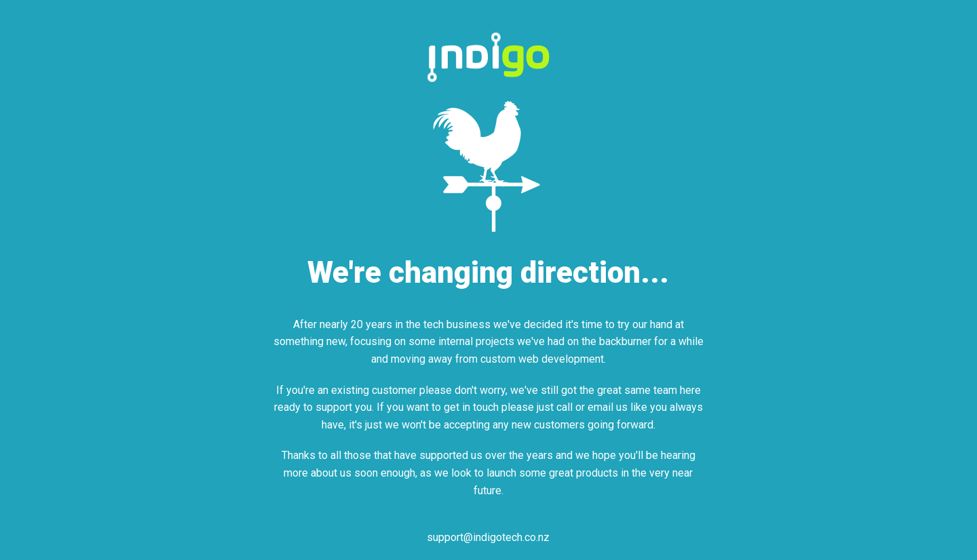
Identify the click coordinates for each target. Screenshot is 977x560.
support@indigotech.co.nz (488, 537)
